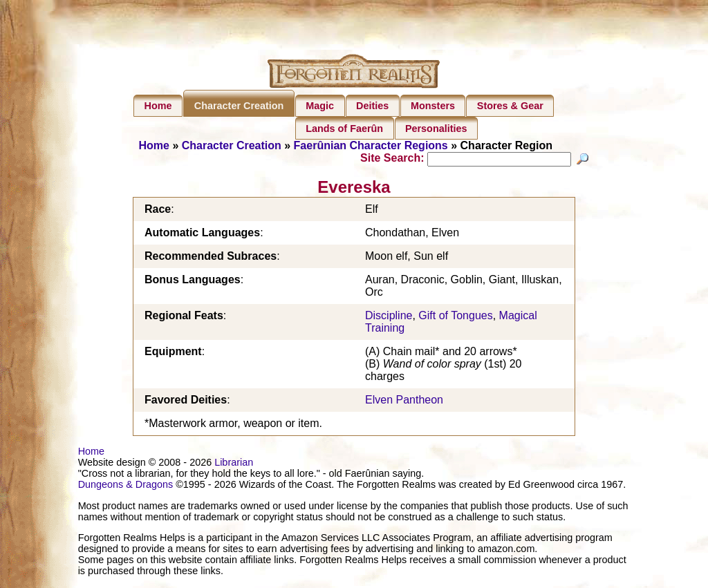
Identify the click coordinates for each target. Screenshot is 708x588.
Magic (320, 106)
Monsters (433, 106)
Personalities (436, 129)
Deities (372, 106)
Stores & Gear (510, 106)
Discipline (389, 317)
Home (158, 106)
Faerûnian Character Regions (371, 145)
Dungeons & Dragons (126, 486)
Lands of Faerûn (344, 129)
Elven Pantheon (404, 402)
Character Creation (239, 106)
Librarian (234, 464)
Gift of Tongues (455, 317)
